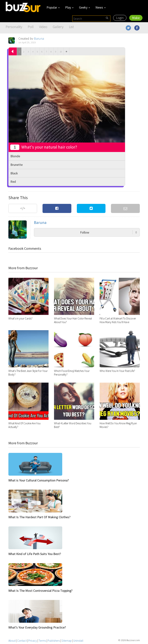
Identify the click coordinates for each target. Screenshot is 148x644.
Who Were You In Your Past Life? (117, 371)
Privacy (33, 641)
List (71, 27)
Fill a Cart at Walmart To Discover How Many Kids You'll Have (118, 320)
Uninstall (78, 641)
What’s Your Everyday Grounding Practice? (37, 627)
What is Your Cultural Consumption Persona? (39, 480)
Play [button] (69, 7)
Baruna (39, 38)
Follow (108, 232)
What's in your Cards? (20, 318)
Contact (22, 641)
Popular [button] (53, 7)
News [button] (101, 7)
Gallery (58, 27)
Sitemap (67, 641)
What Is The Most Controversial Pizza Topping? (40, 591)
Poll (31, 27)
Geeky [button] (84, 7)
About (12, 641)
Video (43, 27)
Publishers (54, 641)
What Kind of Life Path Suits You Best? (35, 554)
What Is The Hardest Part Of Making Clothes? (39, 517)
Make (136, 18)
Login (120, 18)
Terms (42, 641)
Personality (14, 27)
